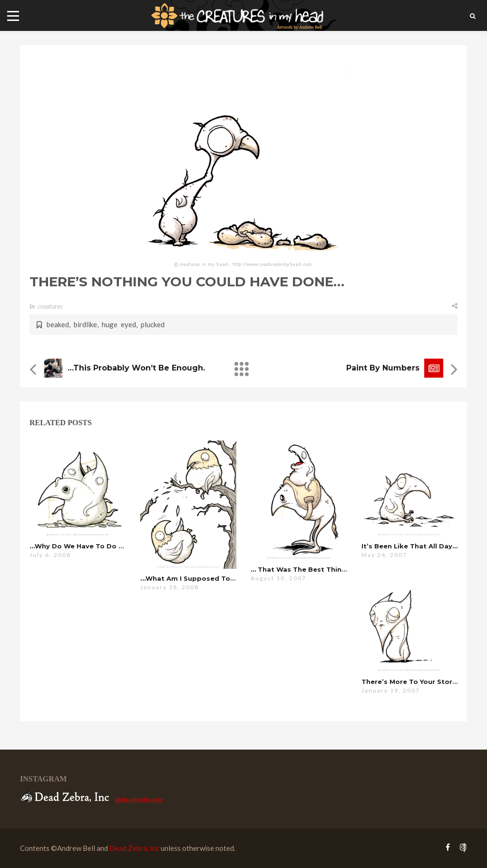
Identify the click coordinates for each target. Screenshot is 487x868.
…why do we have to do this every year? (102, 546)
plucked (153, 324)
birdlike (85, 324)
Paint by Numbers (383, 368)
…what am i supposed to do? (193, 578)
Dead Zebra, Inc (134, 848)
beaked (58, 324)
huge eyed (119, 324)
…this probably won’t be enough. (136, 368)
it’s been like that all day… (409, 546)
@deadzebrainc (139, 800)
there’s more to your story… (411, 682)
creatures (50, 306)
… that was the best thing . (308, 569)
